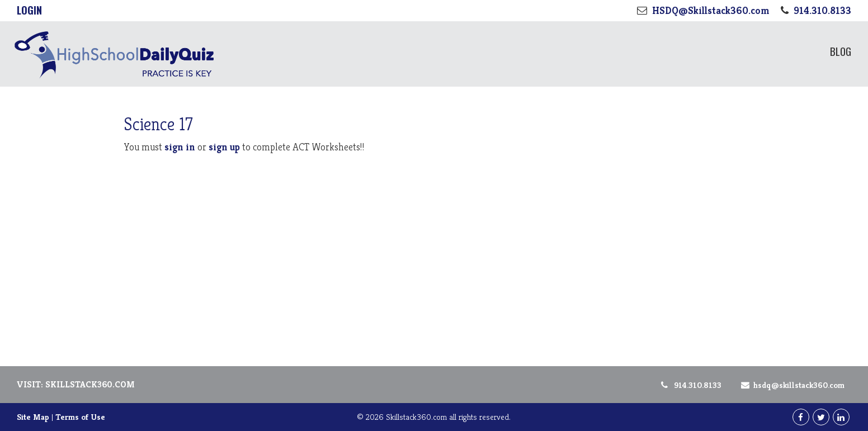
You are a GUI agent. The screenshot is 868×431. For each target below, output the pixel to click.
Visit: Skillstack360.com (76, 384)
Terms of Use (80, 417)
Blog (841, 51)
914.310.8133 (690, 385)
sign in (180, 147)
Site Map (33, 417)
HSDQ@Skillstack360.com (791, 385)
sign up (224, 147)
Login (29, 10)
